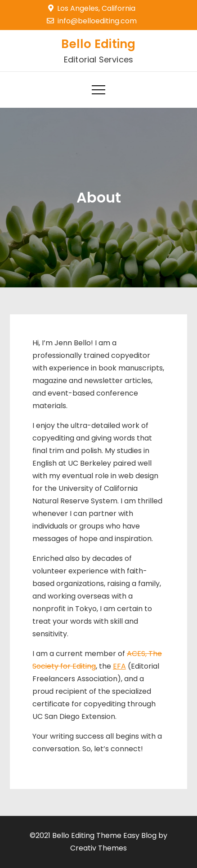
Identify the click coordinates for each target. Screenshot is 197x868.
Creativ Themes (98, 848)
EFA (119, 666)
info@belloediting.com (92, 21)
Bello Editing (98, 44)
